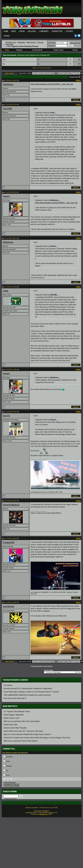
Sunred (6, 416)
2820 (52, 73)
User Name (52, 43)
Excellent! (9, 757)
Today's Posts (58, 50)
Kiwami (6, 196)
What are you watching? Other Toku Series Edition (22, 721)
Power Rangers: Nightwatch (14, 715)
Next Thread (48, 666)
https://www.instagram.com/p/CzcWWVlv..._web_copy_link (52, 84)
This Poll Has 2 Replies (12, 786)
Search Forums (10, 792)
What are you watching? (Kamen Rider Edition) (21, 741)
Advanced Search (11, 798)
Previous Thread (37, 666)
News (14, 31)
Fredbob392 (9, 542)
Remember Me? (74, 43)
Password (51, 46)
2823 (66, 73)
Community (37, 50)
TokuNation (21, 42)
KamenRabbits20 (11, 505)
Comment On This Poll (11, 784)
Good (8, 761)
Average (9, 766)
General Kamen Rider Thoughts (15, 728)
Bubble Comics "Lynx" (11, 718)
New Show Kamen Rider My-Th (15, 698)
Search (75, 50)
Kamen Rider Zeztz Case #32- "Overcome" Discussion (23, 731)
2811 (42, 73)
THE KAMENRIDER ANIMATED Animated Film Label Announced (27, 695)
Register (19, 50)
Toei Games (8, 685)
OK (7, 771)
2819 (47, 73)
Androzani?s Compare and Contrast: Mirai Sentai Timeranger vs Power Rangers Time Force (37, 738)
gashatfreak (8, 606)
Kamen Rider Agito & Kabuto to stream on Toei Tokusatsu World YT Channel (31, 692)
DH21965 (7, 109)
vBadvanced (43, 814)
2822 (61, 73)
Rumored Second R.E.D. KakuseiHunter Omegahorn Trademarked (28, 689)
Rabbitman (8, 84)
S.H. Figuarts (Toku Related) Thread (17, 712)
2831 (70, 73)
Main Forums (31, 42)
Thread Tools (74, 77)
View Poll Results (10, 782)
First (35, 73)
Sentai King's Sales (11, 725)
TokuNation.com (11, 42)
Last (78, 73)
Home (6, 31)
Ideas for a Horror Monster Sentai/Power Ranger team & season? (27, 734)
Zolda (5, 291)
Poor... (8, 775)
